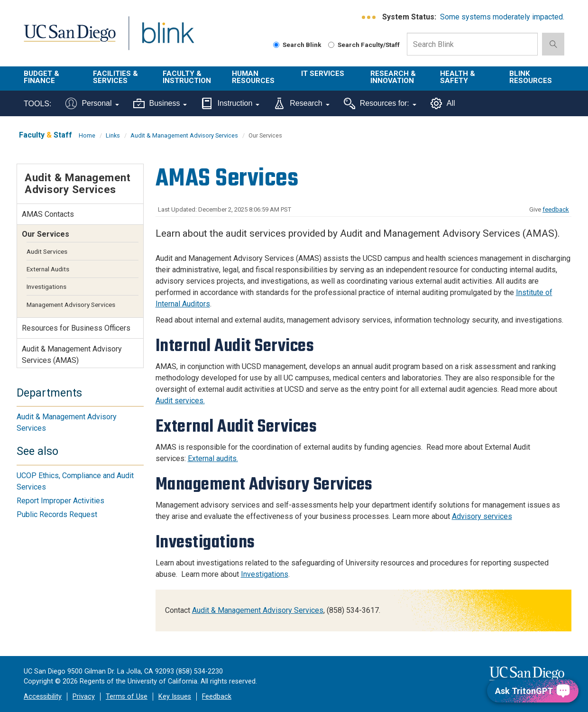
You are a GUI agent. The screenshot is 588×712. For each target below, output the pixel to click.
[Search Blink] (276, 45)
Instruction (230, 103)
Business (160, 103)
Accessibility (43, 697)
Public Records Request (57, 514)
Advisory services (482, 516)
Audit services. (180, 401)
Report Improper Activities (60, 501)
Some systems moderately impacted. (502, 17)
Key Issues (175, 697)
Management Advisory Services (71, 305)
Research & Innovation (393, 77)
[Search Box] (472, 44)
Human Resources (253, 77)
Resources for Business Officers (76, 328)
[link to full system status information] (369, 17)
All (443, 103)
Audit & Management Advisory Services (184, 135)
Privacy (84, 697)
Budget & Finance (41, 77)
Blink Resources (531, 77)
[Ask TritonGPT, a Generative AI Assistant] (533, 691)
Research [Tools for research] (301, 103)
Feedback (217, 697)
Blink (168, 39)
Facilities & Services (115, 77)
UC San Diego (69, 39)
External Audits (48, 269)
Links (113, 135)
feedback (556, 209)
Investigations (265, 574)
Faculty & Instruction (187, 77)
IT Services (323, 74)
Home (87, 135)
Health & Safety (458, 77)
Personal (92, 103)
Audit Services (47, 251)
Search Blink (297, 45)
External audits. (213, 458)
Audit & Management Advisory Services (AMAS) (72, 355)
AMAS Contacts (48, 214)
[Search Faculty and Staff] (331, 45)
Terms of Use (127, 697)
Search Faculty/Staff (364, 45)
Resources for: (380, 103)
